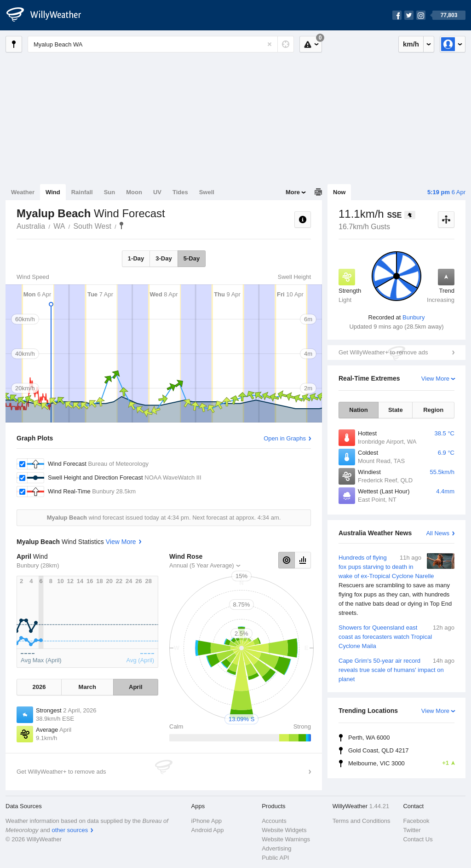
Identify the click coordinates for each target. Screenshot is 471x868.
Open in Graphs (285, 438)
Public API (275, 858)
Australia (31, 226)
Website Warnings (286, 839)
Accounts (274, 821)
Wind (53, 192)
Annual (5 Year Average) (202, 565)
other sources (70, 830)
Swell (207, 192)
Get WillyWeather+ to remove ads (383, 352)
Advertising (276, 848)
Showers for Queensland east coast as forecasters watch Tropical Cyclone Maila (396, 636)
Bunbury (414, 317)
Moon (134, 192)
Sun (110, 192)
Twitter (412, 830)
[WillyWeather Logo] (49, 15)
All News (438, 533)
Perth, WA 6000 (369, 738)
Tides (180, 192)
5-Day (192, 258)
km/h (411, 44)
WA (59, 226)
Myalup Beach (121, 226)
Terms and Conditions (362, 821)
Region (433, 410)
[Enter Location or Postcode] (161, 44)
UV (157, 192)
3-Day (164, 258)
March (87, 687)
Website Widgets (284, 830)
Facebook (416, 821)
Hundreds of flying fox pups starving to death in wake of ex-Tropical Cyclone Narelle (396, 585)
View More (435, 379)
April (136, 687)
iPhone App (207, 821)
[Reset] (270, 44)
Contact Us (418, 839)
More (293, 192)
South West (92, 226)
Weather (23, 192)
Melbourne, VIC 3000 (401, 763)
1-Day (136, 258)
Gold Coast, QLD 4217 (379, 750)
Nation (358, 410)
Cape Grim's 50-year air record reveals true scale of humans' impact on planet (396, 669)
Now (339, 192)
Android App (208, 830)
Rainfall (82, 192)
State (396, 410)
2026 (39, 687)
